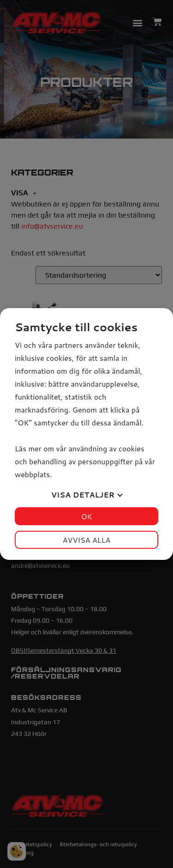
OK (86, 516)
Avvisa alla (87, 540)
